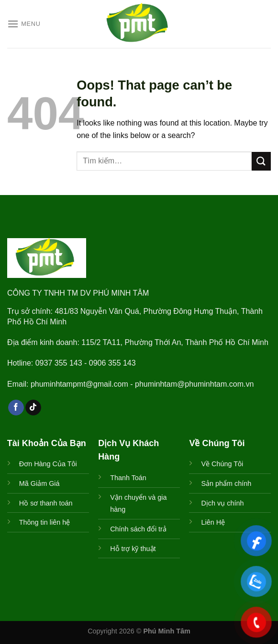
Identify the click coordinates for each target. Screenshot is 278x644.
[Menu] (24, 24)
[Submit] (261, 161)
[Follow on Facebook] (16, 408)
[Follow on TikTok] (33, 408)
